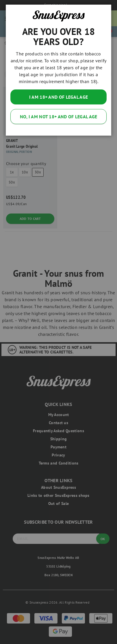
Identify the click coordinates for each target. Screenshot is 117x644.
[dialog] (58, 322)
